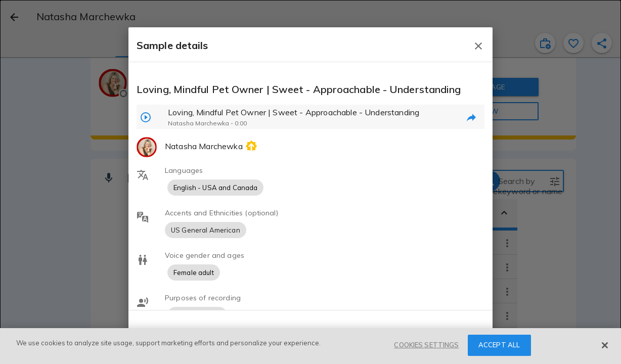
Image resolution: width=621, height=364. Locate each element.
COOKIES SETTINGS (426, 345)
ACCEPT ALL (499, 345)
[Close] (605, 345)
